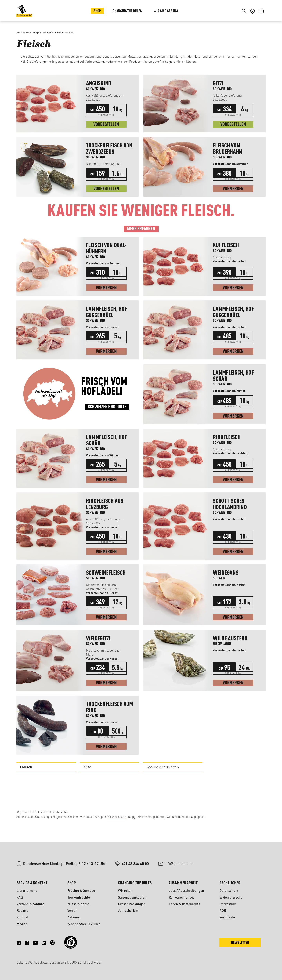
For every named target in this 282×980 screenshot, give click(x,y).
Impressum (228, 904)
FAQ (20, 897)
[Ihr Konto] (253, 35)
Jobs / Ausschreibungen (186, 891)
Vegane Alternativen (163, 793)
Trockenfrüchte (79, 897)
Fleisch (26, 793)
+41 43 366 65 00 (135, 864)
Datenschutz (229, 891)
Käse (87, 793)
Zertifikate (227, 917)
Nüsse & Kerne (78, 904)
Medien (22, 924)
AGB (223, 911)
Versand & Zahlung (31, 904)
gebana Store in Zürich (84, 924)
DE (252, 11)
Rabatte (22, 911)
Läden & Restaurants (184, 904)
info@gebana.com (179, 864)
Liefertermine (27, 891)
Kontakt (23, 917)
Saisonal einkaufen (132, 897)
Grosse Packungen (132, 904)
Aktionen (74, 917)
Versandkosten (117, 817)
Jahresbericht (128, 911)
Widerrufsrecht (231, 897)
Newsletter (240, 942)
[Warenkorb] (261, 35)
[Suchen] (244, 35)
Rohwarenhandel (181, 897)
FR (259, 11)
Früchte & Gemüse (81, 891)
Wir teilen (125, 891)
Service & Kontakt (32, 883)
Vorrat (72, 911)
